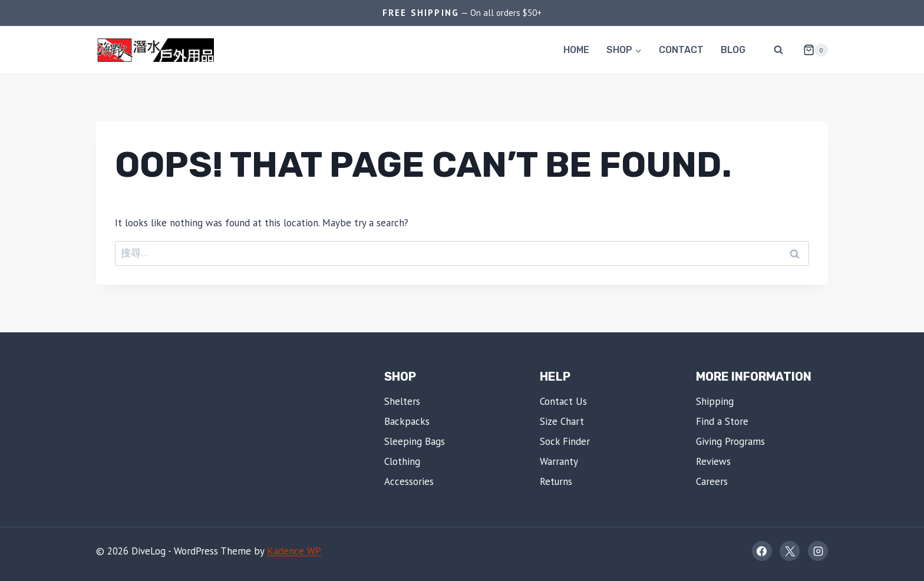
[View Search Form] (778, 50)
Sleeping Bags (415, 441)
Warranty (559, 461)
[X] (790, 551)
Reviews (713, 461)
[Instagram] (818, 551)
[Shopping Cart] (811, 50)
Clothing (402, 461)
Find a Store (722, 421)
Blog (733, 50)
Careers (712, 481)
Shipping (715, 401)
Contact (681, 50)
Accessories (409, 481)
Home (576, 50)
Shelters (402, 401)
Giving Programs (730, 441)
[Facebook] (762, 551)
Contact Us (563, 401)
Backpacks (407, 421)
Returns (556, 481)
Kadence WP (294, 551)
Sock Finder (565, 441)
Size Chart (562, 421)
